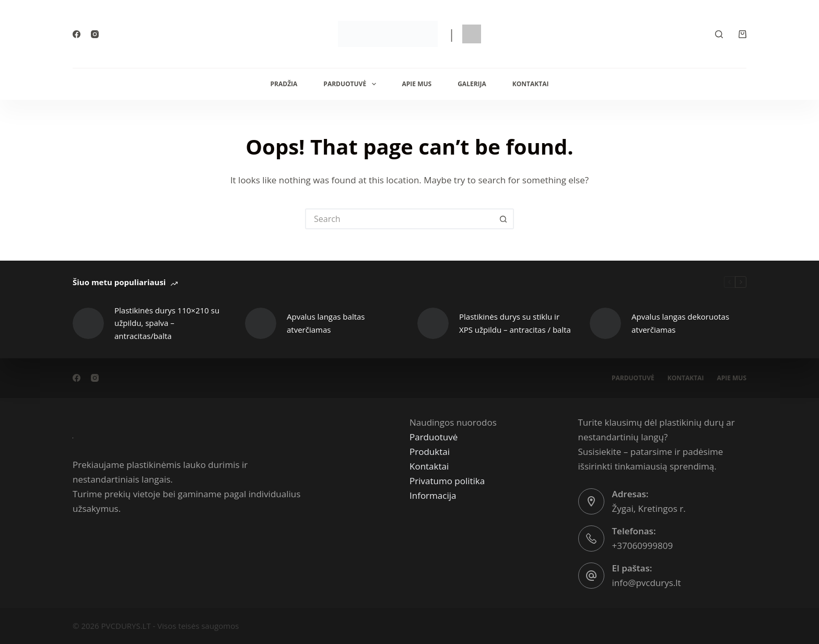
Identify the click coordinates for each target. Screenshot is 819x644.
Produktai (430, 452)
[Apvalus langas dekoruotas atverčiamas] (605, 323)
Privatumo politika (447, 481)
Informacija (433, 495)
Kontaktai (531, 84)
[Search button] (504, 219)
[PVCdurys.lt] (73, 437)
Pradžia (284, 84)
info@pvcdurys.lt (647, 583)
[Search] (719, 34)
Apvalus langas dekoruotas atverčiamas (680, 323)
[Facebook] (77, 34)
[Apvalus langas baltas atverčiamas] (261, 323)
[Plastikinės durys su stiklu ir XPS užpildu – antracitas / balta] (433, 323)
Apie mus (417, 84)
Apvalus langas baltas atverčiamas (326, 323)
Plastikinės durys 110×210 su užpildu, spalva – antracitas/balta (167, 323)
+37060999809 (643, 546)
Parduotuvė (352, 84)
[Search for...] (399, 219)
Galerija (472, 84)
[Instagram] (95, 34)
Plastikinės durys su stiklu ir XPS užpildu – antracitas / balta (515, 323)
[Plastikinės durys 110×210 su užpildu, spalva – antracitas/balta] (88, 323)
